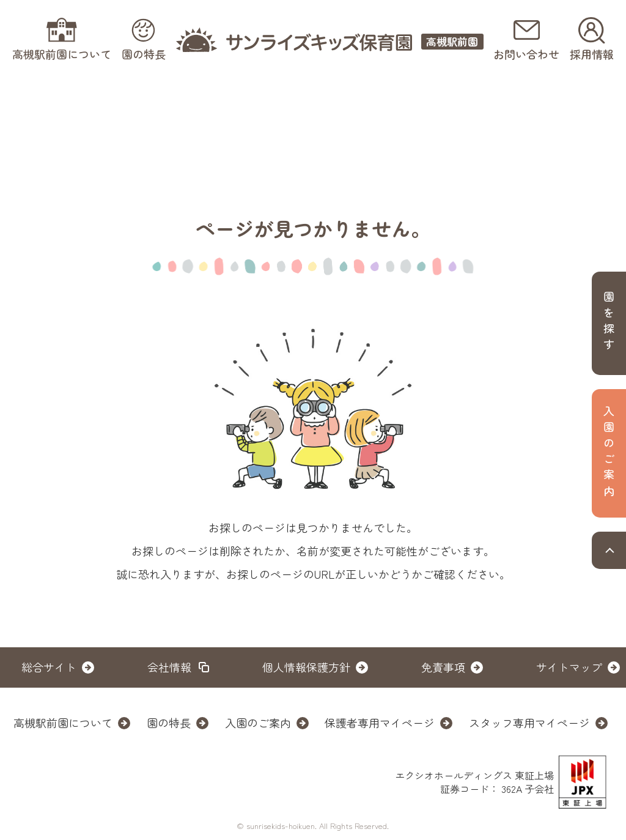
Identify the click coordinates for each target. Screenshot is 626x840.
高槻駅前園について (63, 723)
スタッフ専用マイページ (529, 723)
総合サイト (49, 667)
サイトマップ (569, 667)
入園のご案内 (258, 723)
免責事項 (443, 667)
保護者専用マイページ (380, 723)
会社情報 (169, 667)
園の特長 (169, 723)
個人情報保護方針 (306, 667)
